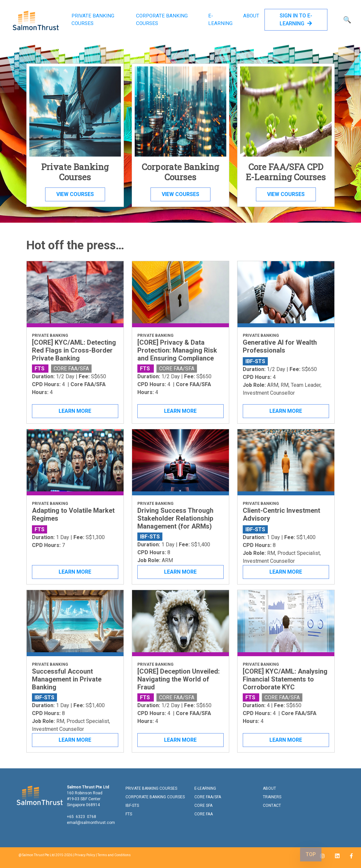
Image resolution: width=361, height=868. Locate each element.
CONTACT (272, 806)
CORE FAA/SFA (208, 797)
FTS (129, 814)
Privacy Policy (85, 855)
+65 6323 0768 (82, 817)
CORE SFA (203, 806)
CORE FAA (204, 814)
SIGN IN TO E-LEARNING (296, 20)
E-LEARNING (220, 20)
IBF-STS (132, 806)
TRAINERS (272, 797)
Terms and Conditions (114, 855)
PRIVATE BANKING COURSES (93, 20)
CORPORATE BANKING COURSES (162, 20)
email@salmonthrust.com (91, 823)
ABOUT (251, 16)
